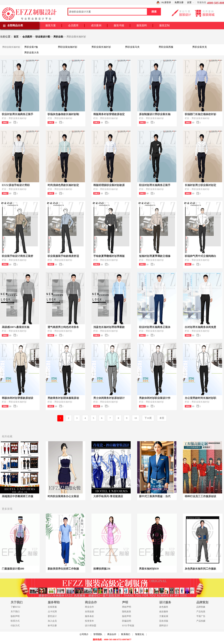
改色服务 (164, 607)
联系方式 (15, 621)
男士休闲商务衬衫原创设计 (109, 398)
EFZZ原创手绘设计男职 (16, 185)
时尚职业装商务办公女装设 (63, 496)
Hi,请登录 (166, 2)
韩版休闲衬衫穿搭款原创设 (18, 398)
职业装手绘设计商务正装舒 (18, 256)
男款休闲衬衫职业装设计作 (155, 398)
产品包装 (201, 612)
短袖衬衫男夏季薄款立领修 (155, 256)
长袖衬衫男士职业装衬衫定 (200, 185)
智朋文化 (140, 634)
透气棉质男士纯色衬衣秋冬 (63, 327)
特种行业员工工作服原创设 (200, 496)
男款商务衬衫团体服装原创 (63, 398)
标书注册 (52, 626)
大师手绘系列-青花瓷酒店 (108, 496)
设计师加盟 (91, 626)
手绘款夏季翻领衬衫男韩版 (109, 256)
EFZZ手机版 (128, 626)
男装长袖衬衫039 (149, 569)
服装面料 (142, 25)
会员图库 (73, 25)
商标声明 (127, 607)
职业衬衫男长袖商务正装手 (18, 114)
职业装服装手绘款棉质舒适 (63, 256)
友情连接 (89, 612)
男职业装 (58, 37)
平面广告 (201, 616)
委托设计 (52, 616)
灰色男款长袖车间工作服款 (200, 569)
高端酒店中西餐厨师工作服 (18, 496)
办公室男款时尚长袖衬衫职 (200, 398)
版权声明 (15, 616)
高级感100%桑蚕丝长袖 (16, 327)
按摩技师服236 (102, 569)
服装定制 (164, 25)
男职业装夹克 (200, 47)
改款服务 (164, 612)
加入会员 (52, 621)
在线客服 (52, 607)
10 (136, 418)
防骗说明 (127, 621)
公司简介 (84, 634)
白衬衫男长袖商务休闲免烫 (200, 327)
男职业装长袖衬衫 (101, 47)
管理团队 (98, 634)
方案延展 (164, 616)
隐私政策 (127, 612)
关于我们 (15, 612)
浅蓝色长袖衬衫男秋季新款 (109, 327)
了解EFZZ (16, 607)
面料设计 (164, 626)
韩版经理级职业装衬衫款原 (109, 185)
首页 (16, 37)
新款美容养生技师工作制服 (63, 569)
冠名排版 (164, 621)
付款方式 (15, 626)
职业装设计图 (43, 37)
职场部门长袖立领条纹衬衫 (200, 114)
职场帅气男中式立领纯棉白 (200, 256)
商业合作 (89, 607)
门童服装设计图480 (13, 569)
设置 (189, 2)
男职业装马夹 (132, 47)
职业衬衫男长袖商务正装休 (155, 327)
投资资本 (89, 621)
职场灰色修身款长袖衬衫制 (63, 114)
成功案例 (96, 25)
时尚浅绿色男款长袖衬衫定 (63, 185)
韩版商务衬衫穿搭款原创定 (109, 114)
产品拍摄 (201, 621)
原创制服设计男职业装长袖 (155, 114)
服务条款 (89, 616)
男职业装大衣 (32, 53)
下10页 (148, 418)
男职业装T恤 (31, 47)
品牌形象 (201, 607)
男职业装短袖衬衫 (68, 47)
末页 (162, 418)
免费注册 (179, 2)
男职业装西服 (166, 47)
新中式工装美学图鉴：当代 (155, 496)
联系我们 (126, 634)
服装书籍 (119, 25)
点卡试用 (52, 612)
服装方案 (51, 25)
